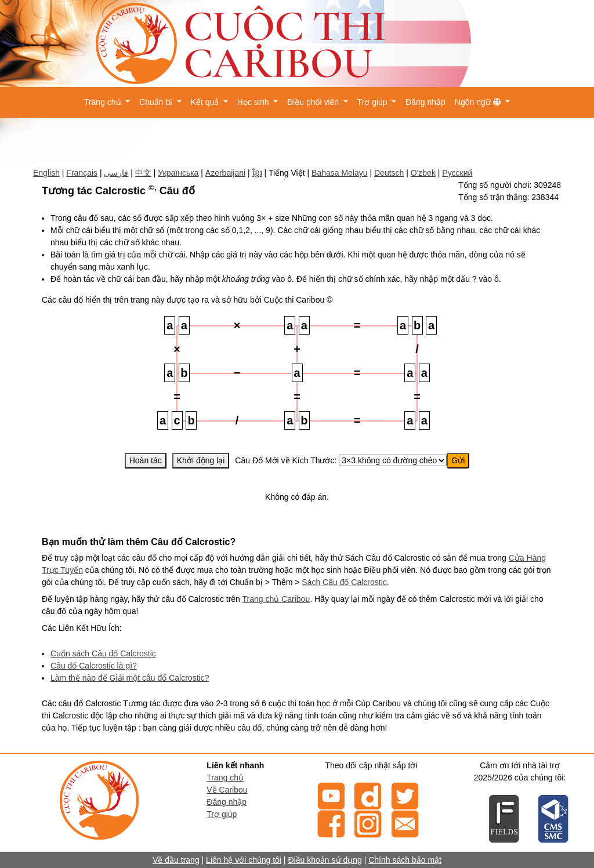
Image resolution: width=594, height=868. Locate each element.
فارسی (116, 173)
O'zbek (423, 173)
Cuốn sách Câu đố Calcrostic (103, 653)
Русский (457, 173)
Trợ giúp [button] (374, 102)
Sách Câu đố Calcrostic (344, 582)
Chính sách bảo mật (405, 860)
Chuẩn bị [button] (157, 102)
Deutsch (389, 173)
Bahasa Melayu (340, 173)
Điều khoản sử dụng (325, 860)
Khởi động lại (201, 460)
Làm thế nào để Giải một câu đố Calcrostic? (130, 678)
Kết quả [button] (206, 102)
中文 (143, 173)
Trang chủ (225, 778)
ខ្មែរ (257, 173)
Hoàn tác (146, 460)
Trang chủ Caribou (276, 599)
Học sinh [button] (254, 102)
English (46, 173)
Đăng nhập (425, 102)
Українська (178, 173)
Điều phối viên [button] (314, 102)
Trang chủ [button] (104, 102)
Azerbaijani (225, 173)
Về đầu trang (176, 860)
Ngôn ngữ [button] (479, 102)
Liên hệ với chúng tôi (244, 860)
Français (82, 173)
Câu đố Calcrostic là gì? (94, 666)
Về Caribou (227, 790)
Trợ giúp (222, 814)
